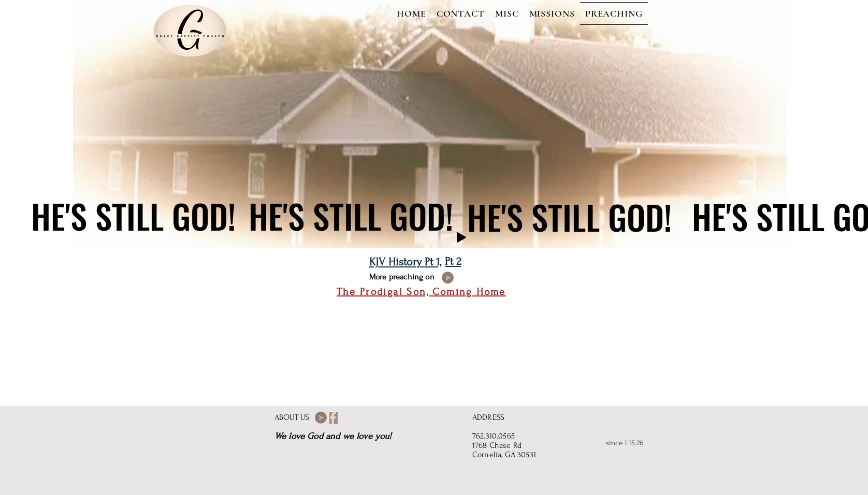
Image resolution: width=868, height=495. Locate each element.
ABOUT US (292, 417)
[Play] (461, 237)
